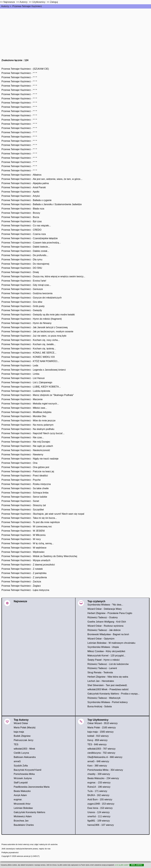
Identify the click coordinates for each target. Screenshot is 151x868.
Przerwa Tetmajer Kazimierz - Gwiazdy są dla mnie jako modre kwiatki (38, 315)
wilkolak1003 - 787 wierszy (101, 749)
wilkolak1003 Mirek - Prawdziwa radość (108, 689)
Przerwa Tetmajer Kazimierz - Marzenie (22, 399)
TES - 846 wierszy (97, 744)
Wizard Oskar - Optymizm (101, 639)
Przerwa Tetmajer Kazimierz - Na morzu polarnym (28, 425)
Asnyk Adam (20, 795)
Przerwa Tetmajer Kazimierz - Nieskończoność (26, 450)
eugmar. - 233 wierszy (99, 783)
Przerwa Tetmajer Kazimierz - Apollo (20, 192)
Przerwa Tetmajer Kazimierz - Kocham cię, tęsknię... (29, 349)
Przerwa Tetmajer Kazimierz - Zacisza (21, 582)
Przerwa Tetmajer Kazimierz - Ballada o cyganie (26, 200)
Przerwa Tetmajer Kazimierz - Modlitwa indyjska (26, 412)
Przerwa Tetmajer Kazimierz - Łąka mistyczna (25, 590)
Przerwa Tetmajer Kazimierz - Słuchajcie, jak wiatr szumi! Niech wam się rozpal (43, 514)
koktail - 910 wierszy (98, 736)
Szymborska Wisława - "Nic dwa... (105, 605)
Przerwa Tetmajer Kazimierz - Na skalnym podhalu (28, 429)
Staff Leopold (21, 783)
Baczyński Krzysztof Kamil (28, 770)
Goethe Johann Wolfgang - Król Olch (107, 622)
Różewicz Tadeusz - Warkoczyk (104, 698)
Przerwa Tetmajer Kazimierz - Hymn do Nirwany (26, 323)
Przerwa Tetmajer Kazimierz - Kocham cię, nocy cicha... (31, 340)
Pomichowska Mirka (24, 774)
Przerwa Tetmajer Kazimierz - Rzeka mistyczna (26, 484)
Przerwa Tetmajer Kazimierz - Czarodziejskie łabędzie (30, 238)
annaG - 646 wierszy (98, 761)
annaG (17, 761)
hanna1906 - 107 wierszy (101, 825)
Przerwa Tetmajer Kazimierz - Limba (20, 374)
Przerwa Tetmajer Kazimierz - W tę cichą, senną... (28, 543)
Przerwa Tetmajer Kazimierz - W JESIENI (23, 531)
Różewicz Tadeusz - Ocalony (103, 617)
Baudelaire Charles (24, 825)
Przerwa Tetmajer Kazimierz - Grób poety (23, 306)
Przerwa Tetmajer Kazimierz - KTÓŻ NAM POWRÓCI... (30, 361)
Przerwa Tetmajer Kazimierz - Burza (20, 217)
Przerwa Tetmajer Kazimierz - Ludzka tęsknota (26, 391)
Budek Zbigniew (22, 736)
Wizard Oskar (21, 723)
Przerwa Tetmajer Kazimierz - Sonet (20, 501)
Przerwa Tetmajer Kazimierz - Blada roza (23, 209)
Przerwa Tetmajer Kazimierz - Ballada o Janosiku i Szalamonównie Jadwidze (42, 204)
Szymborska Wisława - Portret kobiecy (108, 702)
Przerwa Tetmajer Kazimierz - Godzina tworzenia (27, 293)
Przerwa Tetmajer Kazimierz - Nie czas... (23, 437)
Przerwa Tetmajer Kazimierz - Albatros (21, 175)
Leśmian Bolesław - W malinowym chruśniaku (111, 643)
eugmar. (18, 799)
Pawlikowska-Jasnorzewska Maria (32, 787)
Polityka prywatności (10, 852)
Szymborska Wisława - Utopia (103, 647)
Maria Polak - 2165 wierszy (102, 728)
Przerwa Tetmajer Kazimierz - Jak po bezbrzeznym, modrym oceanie (37, 331)
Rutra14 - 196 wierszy (99, 787)
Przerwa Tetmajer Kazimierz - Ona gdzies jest (25, 467)
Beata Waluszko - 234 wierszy (103, 778)
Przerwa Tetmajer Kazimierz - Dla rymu (22, 260)
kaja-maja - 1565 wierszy (100, 732)
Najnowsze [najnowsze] (9, 2)
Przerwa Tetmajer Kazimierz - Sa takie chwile (25, 488)
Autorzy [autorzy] (24, 2)
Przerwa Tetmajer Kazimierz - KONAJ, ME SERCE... (29, 353)
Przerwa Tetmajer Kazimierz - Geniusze (22, 289)
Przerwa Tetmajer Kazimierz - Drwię (20, 272)
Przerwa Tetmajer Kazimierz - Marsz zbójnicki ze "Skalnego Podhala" (38, 395)
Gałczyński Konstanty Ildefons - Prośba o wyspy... (113, 694)
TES (16, 744)
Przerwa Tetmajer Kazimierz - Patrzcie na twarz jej (28, 471)
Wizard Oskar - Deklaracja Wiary (105, 609)
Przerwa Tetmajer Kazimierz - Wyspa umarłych (26, 560)
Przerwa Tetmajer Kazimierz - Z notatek (22, 569)
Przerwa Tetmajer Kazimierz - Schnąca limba (25, 493)
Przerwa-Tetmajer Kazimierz (27, 6)
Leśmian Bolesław (23, 808)
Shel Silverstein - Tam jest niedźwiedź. (107, 685)
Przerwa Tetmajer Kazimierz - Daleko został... (25, 251)
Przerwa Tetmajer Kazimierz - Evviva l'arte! (24, 281)
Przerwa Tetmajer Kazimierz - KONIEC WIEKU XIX (28, 357)
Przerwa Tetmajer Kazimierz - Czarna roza (24, 234)
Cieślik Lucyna (21, 753)
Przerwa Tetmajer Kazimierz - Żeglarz (21, 586)
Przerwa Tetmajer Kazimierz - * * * (19, 73)
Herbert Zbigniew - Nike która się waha (108, 677)
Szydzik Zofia (21, 766)
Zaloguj (54, 2)
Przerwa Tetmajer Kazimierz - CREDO (21, 230)
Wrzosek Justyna (23, 778)
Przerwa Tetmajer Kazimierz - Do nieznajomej (25, 264)
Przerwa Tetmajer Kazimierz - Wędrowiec (23, 552)
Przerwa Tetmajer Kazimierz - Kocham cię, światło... (29, 344)
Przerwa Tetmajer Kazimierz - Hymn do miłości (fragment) (32, 319)
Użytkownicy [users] (39, 2)
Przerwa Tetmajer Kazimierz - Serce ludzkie (24, 497)
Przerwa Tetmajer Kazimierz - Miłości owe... (24, 408)
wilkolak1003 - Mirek (24, 749)
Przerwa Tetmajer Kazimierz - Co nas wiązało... (26, 226)
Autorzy (5, 6)
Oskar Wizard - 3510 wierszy (103, 723)
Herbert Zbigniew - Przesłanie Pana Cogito (110, 613)
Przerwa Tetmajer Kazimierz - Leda (20, 365)
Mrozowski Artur (22, 804)
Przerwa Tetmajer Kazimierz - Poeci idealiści (25, 476)
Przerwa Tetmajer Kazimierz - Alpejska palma (25, 183)
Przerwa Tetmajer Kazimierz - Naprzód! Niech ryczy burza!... (33, 433)
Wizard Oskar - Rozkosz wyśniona (105, 626)
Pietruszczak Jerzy (24, 740)
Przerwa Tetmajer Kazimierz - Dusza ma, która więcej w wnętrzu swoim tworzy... (43, 276)
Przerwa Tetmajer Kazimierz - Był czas (22, 221)
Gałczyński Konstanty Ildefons (29, 812)
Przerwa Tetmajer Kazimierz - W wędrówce (24, 548)
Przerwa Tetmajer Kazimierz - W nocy (21, 539)
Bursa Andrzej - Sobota (100, 706)
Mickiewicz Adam (23, 816)
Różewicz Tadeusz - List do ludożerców (108, 664)
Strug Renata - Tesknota (100, 672)
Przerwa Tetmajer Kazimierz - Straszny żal (24, 505)
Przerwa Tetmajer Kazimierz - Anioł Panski (24, 187)
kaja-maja (19, 732)
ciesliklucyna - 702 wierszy (101, 753)
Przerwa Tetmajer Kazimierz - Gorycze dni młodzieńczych (32, 298)
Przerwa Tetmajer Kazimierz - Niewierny (22, 455)
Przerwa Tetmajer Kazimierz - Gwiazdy (22, 310)
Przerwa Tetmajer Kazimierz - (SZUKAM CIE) (25, 69)
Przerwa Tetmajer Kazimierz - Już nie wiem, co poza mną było (34, 336)
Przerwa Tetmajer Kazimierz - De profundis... (25, 255)
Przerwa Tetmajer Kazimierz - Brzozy (21, 213)
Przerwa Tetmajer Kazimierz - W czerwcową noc (27, 526)
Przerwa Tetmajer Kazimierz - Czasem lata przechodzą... (31, 243)
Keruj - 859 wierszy (97, 740)
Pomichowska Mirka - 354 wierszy (105, 770)
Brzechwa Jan (21, 821)
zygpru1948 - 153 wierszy (101, 804)
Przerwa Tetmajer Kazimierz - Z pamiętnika (24, 573)
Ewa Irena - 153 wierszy (100, 808)
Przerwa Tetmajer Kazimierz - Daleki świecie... (26, 247)
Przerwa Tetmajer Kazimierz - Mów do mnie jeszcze (28, 421)
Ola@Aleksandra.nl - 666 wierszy (105, 757)
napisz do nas (45, 849)
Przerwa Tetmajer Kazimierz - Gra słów (22, 302)
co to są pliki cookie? (122, 865)
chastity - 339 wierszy (99, 774)
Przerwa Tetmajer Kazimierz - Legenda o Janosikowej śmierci (34, 370)
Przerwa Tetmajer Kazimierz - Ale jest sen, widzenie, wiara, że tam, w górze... (42, 179)
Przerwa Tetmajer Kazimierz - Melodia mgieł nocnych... (30, 404)
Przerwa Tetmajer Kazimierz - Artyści (21, 196)
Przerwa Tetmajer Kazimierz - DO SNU (22, 268)
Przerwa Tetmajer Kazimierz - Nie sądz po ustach (27, 446)
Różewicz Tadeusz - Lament (102, 668)
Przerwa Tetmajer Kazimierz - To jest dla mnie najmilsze (31, 522)
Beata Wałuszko (22, 791)
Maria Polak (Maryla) (25, 728)
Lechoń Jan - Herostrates (101, 681)
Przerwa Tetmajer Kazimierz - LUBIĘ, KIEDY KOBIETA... (31, 387)
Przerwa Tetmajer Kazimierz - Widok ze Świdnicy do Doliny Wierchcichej (39, 556)
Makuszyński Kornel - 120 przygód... (106, 656)
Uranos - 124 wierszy (99, 812)
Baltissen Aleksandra (25, 757)
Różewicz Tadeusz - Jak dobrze (104, 630)
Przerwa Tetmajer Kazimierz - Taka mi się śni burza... (29, 518)
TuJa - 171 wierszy (97, 791)
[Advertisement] (75, 31)
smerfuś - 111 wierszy (99, 816)
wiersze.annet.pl (23, 856)
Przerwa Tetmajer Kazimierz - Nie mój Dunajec (26, 442)
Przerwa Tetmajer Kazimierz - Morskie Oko (24, 416)
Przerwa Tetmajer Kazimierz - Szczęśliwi (23, 510)
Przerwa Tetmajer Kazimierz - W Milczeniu (24, 535)
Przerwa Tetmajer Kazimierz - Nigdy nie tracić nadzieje (30, 459)
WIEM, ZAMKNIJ (137, 865)
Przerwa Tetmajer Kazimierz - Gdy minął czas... (26, 285)
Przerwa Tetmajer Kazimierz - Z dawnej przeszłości (28, 565)
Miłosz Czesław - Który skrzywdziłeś (106, 651)
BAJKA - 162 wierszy (98, 795)
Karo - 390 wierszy (97, 766)
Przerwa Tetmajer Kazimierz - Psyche (21, 480)
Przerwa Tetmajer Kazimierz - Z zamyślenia (24, 577)
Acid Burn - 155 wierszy (100, 799)
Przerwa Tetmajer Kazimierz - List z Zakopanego (27, 382)
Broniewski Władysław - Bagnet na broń (108, 634)
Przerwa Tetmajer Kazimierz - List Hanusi (23, 378)
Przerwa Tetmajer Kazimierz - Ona (19, 463)
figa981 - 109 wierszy (99, 821)
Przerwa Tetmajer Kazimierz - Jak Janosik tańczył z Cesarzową (35, 327)
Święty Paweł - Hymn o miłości (104, 660)
